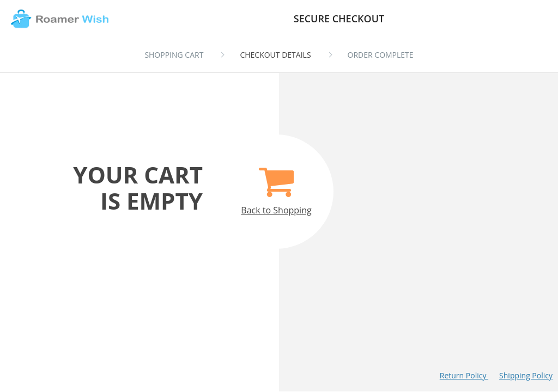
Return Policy (464, 375)
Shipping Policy (526, 375)
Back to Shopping (276, 185)
